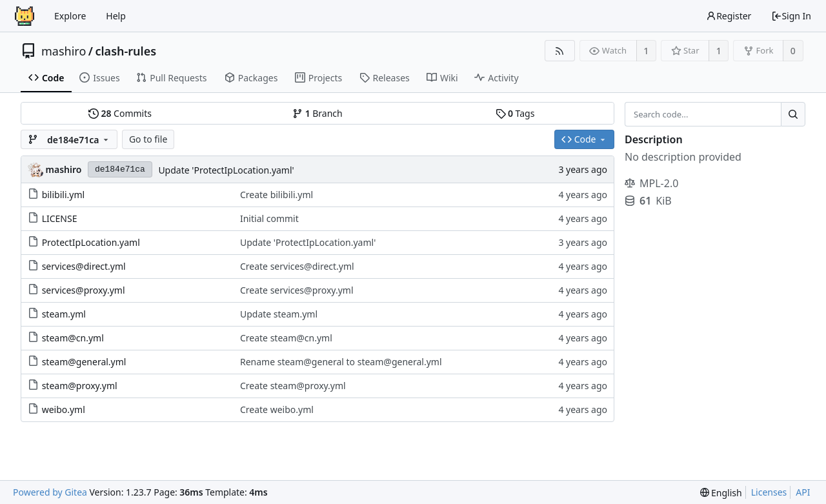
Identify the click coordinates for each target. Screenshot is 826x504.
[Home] (25, 16)
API (803, 492)
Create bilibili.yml (277, 195)
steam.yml (64, 314)
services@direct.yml (84, 266)
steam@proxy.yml (80, 386)
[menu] (721, 493)
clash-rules (126, 51)
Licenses (769, 492)
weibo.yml (64, 409)
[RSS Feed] (560, 51)
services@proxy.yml (84, 290)
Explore (70, 16)
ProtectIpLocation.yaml (91, 242)
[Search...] (793, 114)
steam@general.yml (84, 362)
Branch (317, 113)
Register (729, 16)
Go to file (148, 139)
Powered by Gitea (50, 492)
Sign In (791, 16)
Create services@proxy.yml (297, 290)
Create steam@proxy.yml (293, 386)
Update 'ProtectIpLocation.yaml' (226, 170)
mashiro (64, 51)
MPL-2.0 (651, 183)
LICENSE (60, 218)
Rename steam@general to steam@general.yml (341, 362)
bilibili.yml (64, 195)
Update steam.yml (279, 314)
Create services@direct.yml (297, 266)
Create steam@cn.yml (286, 338)
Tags (515, 113)
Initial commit (269, 218)
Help (116, 16)
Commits (120, 113)
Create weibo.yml (277, 409)
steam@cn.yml (73, 338)
